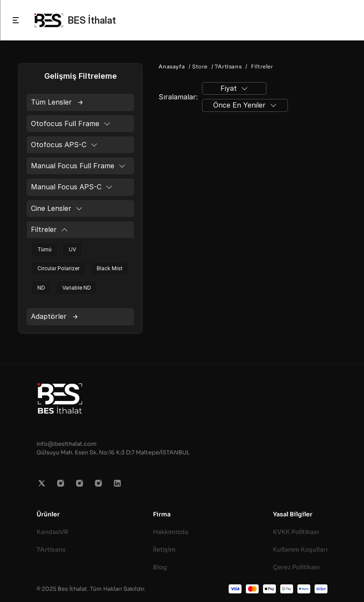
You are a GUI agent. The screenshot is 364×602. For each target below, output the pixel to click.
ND (41, 288)
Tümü (44, 249)
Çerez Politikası (296, 567)
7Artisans (51, 550)
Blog (160, 567)
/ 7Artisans (226, 66)
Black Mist (110, 268)
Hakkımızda (171, 532)
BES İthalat (92, 20)
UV (72, 249)
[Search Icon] (348, 20)
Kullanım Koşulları (300, 550)
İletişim (164, 550)
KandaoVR (52, 532)
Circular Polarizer (58, 268)
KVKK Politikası (296, 532)
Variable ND (77, 288)
